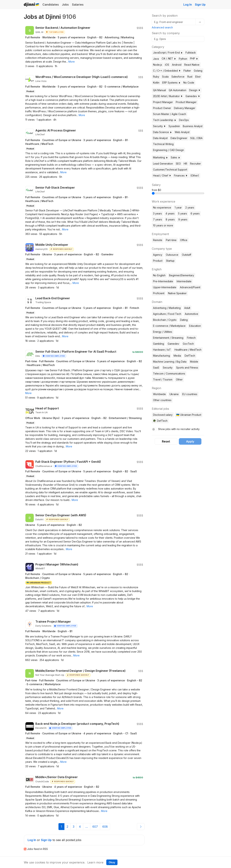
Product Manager (186, 102)
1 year (178, 208)
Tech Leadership (165, 120)
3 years (157, 213)
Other (179, 379)
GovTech (188, 344)
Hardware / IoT (162, 350)
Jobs (65, 5)
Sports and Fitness (187, 368)
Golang (198, 71)
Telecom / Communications (169, 374)
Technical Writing (163, 144)
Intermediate (184, 281)
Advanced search (162, 27)
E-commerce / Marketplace (169, 326)
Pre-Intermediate (163, 281)
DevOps (184, 120)
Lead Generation (163, 164)
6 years (195, 213)
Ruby (156, 77)
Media (177, 356)
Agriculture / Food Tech (167, 314)
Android (177, 65)
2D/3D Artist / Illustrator (168, 96)
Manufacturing (162, 356)
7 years (158, 219)
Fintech (191, 338)
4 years (170, 213)
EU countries (190, 394)
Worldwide (159, 394)
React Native (192, 65)
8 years (170, 219)
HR (185, 164)
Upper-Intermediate (165, 287)
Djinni (32, 5)
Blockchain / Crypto (165, 320)
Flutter (187, 71)
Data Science (162, 132)
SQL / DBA (196, 138)
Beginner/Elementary (182, 275)
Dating (184, 320)
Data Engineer (179, 138)
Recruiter (195, 164)
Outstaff (187, 255)
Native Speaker (177, 293)
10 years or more (163, 225)
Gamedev (193, 96)
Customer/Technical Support (170, 170)
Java (156, 59)
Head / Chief (162, 175)
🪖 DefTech (160, 421)
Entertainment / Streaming (168, 338)
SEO (178, 164)
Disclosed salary (163, 415)
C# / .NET (169, 58)
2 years (190, 208)
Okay (112, 862)
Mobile (194, 362)
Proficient (159, 293)
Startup (170, 261)
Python (183, 59)
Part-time (171, 240)
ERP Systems (171, 83)
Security (159, 126)
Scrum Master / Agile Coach (170, 114)
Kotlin (156, 83)
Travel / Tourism (163, 379)
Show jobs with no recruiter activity (179, 429)
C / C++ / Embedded (167, 71)
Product (158, 261)
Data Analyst (160, 138)
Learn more (95, 862)
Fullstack (191, 53)
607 (95, 827)
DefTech (190, 356)
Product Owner (162, 108)
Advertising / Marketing (167, 308)
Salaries (78, 5)
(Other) (195, 175)
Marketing (160, 157)
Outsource (172, 255)
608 (105, 827)
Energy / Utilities (163, 332)
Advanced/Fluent (190, 287)
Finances (181, 175)
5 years (183, 213)
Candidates (51, 5)
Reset (166, 441)
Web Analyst (182, 132)
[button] (72, 62)
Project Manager (163, 102)
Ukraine (174, 394)
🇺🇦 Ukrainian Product (189, 415)
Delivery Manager (185, 108)
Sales (175, 157)
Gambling (159, 344)
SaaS (156, 368)
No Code (189, 83)
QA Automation (177, 90)
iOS (167, 65)
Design (195, 90)
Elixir (198, 77)
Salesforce (178, 77)
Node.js (158, 65)
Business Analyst (193, 126)
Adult (187, 308)
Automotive (191, 314)
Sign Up (200, 5)
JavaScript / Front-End (168, 53)
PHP (194, 58)
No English (159, 275)
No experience (162, 208)
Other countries (162, 400)
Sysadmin (174, 126)
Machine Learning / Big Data (170, 362)
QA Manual (159, 90)
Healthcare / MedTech (188, 350)
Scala (165, 77)
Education (195, 326)
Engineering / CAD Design (168, 150)
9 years (183, 219)
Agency (158, 255)
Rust (190, 77)
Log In (188, 5)
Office (184, 240)
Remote (158, 240)
